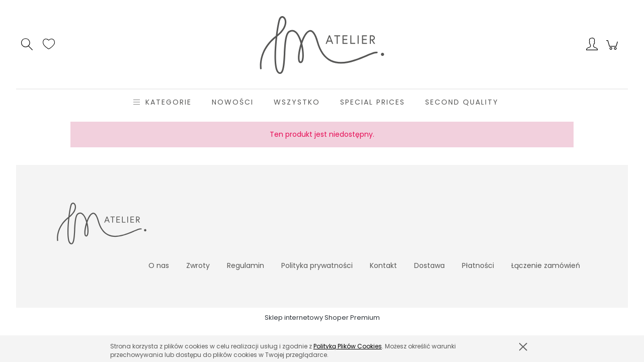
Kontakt (383, 265)
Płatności (478, 265)
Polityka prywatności (317, 265)
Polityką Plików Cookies (348, 346)
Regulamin (246, 265)
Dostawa (429, 265)
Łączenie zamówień (546, 265)
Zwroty (198, 265)
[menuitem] (169, 102)
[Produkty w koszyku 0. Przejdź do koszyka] (614, 50)
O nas (159, 265)
